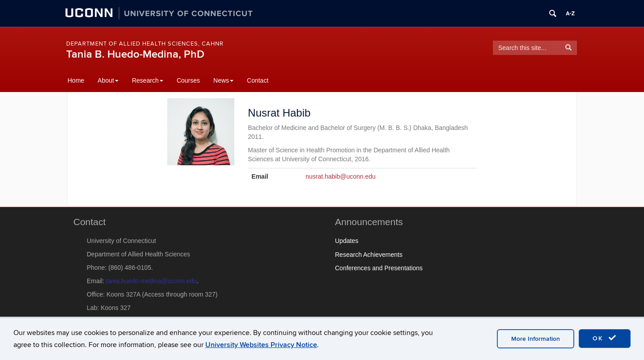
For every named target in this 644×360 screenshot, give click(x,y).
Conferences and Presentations (379, 268)
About (108, 80)
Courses (188, 80)
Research (148, 80)
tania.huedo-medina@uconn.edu (151, 281)
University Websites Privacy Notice (261, 345)
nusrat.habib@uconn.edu (341, 176)
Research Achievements (369, 255)
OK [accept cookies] (605, 338)
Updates (347, 241)
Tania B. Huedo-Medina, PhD (135, 54)
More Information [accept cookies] (536, 339)
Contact (258, 80)
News (223, 80)
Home (76, 80)
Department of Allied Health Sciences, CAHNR (145, 44)
